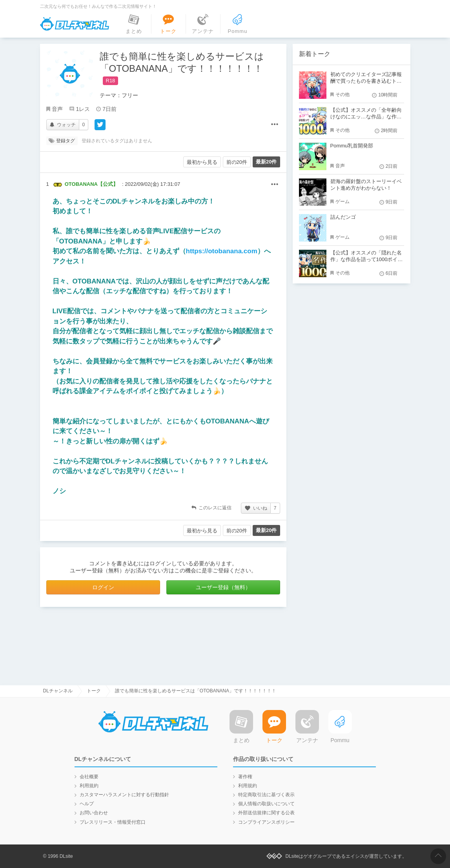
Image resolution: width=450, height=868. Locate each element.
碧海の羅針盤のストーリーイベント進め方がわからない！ (366, 185)
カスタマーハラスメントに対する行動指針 (124, 795)
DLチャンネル (75, 24)
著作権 (245, 777)
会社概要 (89, 777)
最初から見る (202, 162)
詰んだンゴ (343, 217)
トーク (94, 691)
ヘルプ (87, 804)
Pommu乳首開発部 (352, 146)
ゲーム (343, 202)
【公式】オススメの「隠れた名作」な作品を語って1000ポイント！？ (367, 259)
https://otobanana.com (222, 251)
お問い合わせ (94, 813)
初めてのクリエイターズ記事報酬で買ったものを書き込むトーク (366, 81)
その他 (275, 185)
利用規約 (89, 786)
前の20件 (237, 162)
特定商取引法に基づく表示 (266, 795)
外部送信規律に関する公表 (266, 813)
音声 (57, 109)
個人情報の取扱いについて (266, 804)
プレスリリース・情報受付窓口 (113, 822)
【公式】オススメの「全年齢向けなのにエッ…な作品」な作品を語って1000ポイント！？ (366, 117)
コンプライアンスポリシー (266, 822)
